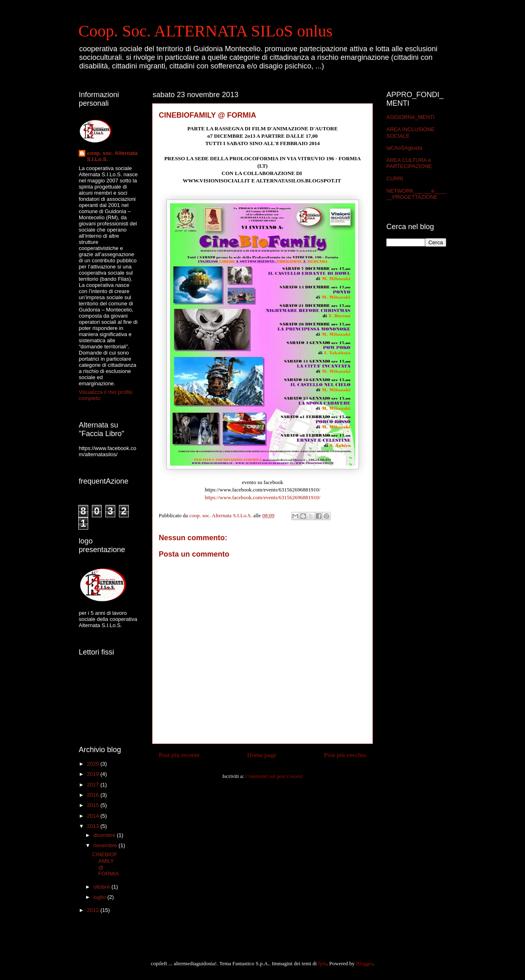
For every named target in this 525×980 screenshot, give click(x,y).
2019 (94, 774)
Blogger (364, 963)
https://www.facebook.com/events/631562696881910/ (262, 497)
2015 (94, 805)
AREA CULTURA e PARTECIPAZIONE (409, 163)
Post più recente (179, 755)
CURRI (395, 178)
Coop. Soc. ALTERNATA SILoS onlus (205, 31)
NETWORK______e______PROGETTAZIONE (416, 194)
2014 (94, 816)
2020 (94, 764)
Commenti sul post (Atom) (274, 776)
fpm (322, 963)
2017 (94, 785)
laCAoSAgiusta (404, 148)
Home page (262, 755)
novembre (106, 845)
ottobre (103, 887)
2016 (94, 795)
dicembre (105, 835)
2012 (94, 910)
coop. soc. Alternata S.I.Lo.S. (112, 156)
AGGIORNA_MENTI (411, 117)
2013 (94, 826)
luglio (100, 897)
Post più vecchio (345, 755)
